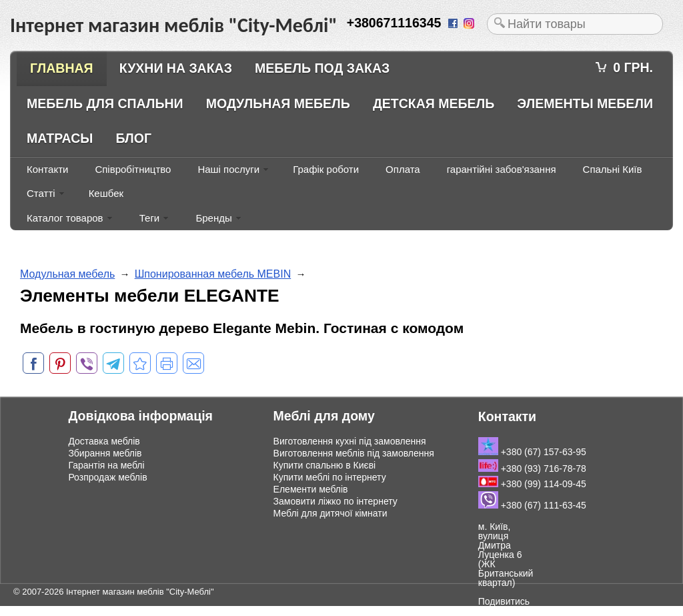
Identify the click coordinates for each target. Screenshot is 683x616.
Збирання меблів (105, 453)
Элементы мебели (585, 103)
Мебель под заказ (322, 68)
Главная (62, 68)
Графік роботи (326, 169)
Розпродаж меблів (107, 477)
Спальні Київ (613, 169)
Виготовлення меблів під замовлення (354, 453)
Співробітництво (133, 169)
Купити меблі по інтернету (330, 477)
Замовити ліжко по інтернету (335, 501)
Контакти (47, 169)
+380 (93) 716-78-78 (532, 469)
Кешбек (106, 193)
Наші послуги (228, 169)
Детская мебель (434, 103)
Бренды (213, 218)
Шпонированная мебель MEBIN (213, 274)
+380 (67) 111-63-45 (532, 505)
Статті (41, 193)
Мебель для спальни (105, 103)
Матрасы (60, 138)
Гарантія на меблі (106, 465)
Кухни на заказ (176, 68)
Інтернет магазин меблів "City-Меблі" (140, 592)
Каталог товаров (65, 218)
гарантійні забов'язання (502, 169)
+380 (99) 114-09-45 (532, 484)
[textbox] (575, 24)
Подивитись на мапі (504, 606)
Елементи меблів (311, 489)
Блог (134, 138)
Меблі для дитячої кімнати (330, 513)
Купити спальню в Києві (325, 465)
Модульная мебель (278, 103)
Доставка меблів (104, 441)
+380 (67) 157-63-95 (532, 452)
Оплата (403, 169)
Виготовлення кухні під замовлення (350, 441)
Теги (150, 218)
